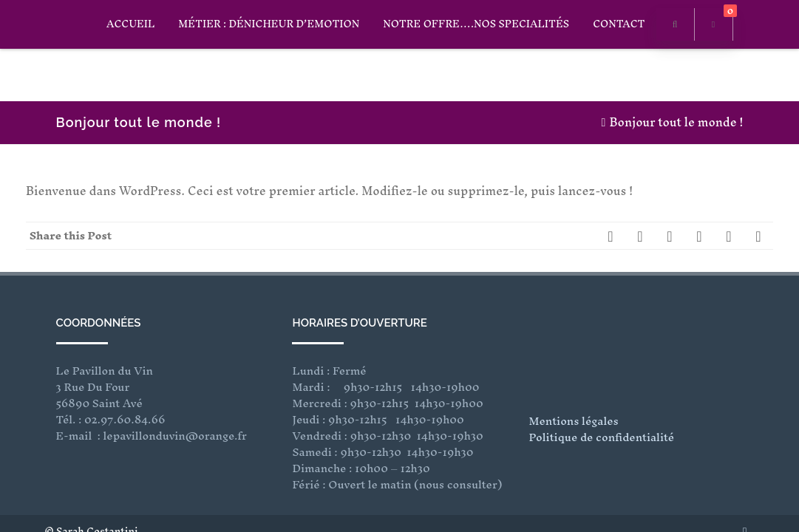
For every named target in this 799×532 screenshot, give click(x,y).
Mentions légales (573, 373)
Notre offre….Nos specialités (476, 24)
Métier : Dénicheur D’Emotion (269, 24)
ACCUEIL (130, 24)
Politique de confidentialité (601, 389)
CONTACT (619, 24)
